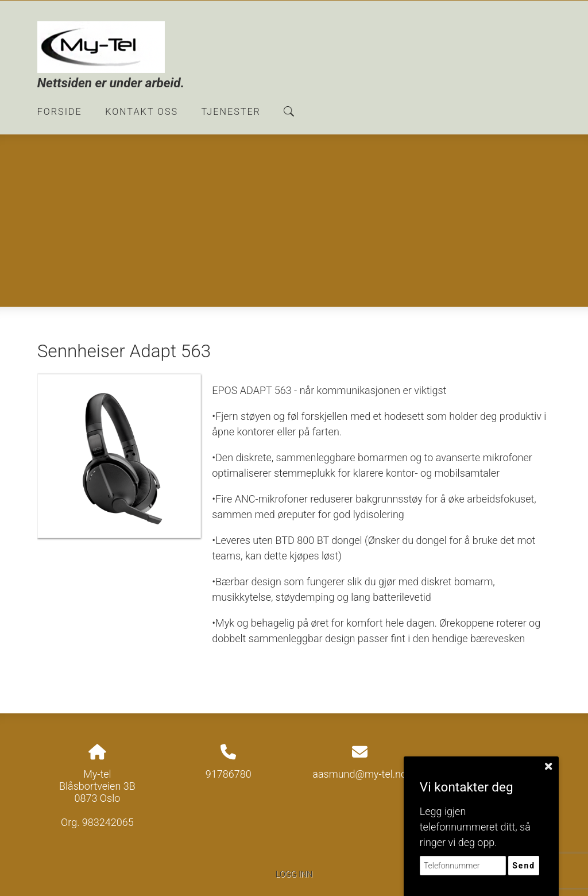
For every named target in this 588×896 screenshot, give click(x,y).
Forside (60, 112)
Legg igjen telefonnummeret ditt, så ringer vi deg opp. (475, 827)
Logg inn (294, 874)
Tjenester (231, 112)
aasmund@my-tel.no (359, 774)
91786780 (229, 774)
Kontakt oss (142, 112)
